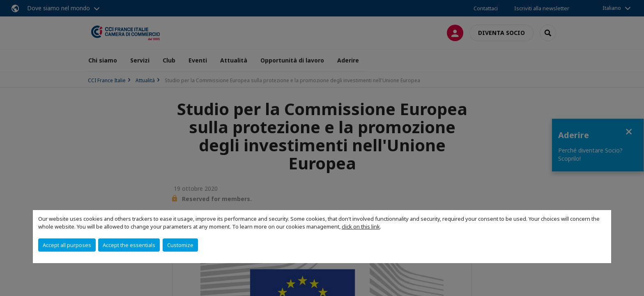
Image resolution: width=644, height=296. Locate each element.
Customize (180, 245)
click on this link (361, 227)
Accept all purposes (67, 245)
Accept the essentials (129, 245)
